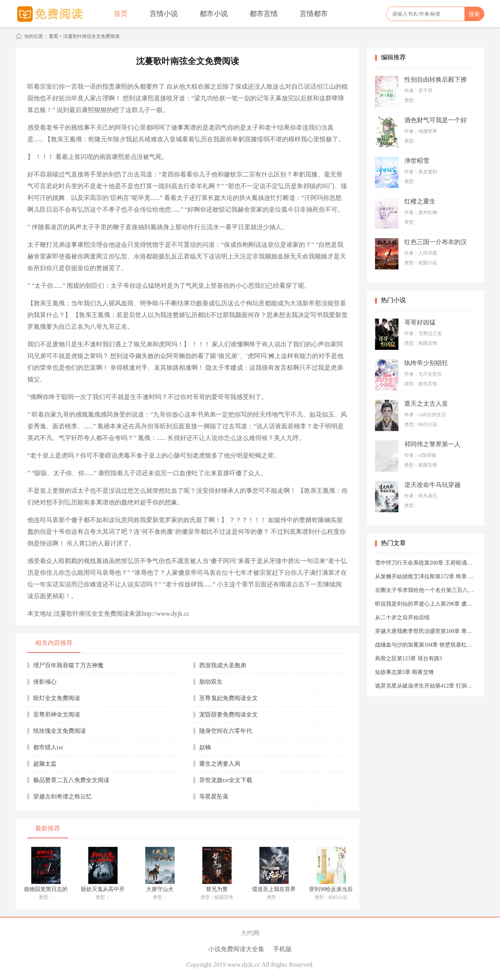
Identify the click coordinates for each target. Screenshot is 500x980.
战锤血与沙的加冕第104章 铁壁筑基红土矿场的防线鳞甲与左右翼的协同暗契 (426, 645)
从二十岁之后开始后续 (402, 617)
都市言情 (264, 14)
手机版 (282, 949)
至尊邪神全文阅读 (57, 715)
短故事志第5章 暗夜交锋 (404, 672)
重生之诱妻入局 (220, 764)
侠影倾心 (45, 682)
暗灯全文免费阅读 (57, 698)
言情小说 (164, 14)
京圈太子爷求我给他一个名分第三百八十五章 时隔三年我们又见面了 (426, 590)
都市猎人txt (48, 747)
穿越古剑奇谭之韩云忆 (62, 796)
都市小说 (214, 14)
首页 (121, 14)
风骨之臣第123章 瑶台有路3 (409, 658)
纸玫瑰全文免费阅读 (60, 731)
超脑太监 (45, 764)
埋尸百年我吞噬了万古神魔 (68, 665)
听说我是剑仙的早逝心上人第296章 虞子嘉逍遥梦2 (426, 604)
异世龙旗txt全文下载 (226, 780)
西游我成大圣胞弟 (223, 665)
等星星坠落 (214, 796)
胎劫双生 (211, 682)
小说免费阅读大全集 (236, 949)
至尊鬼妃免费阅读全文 (229, 698)
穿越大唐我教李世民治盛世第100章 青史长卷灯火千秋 (426, 631)
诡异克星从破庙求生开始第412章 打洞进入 (426, 686)
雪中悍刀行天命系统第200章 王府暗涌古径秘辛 (426, 563)
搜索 (474, 14)
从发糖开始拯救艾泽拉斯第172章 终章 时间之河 (426, 576)
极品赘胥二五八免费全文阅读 (71, 780)
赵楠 (205, 747)
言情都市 (314, 14)
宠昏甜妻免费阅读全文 (229, 715)
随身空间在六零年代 (226, 731)
